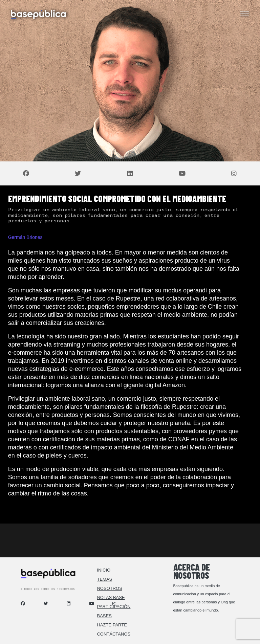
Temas (104, 579)
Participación (114, 607)
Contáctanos (114, 634)
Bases (104, 616)
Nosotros (109, 588)
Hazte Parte (112, 625)
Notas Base (111, 597)
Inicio (104, 570)
